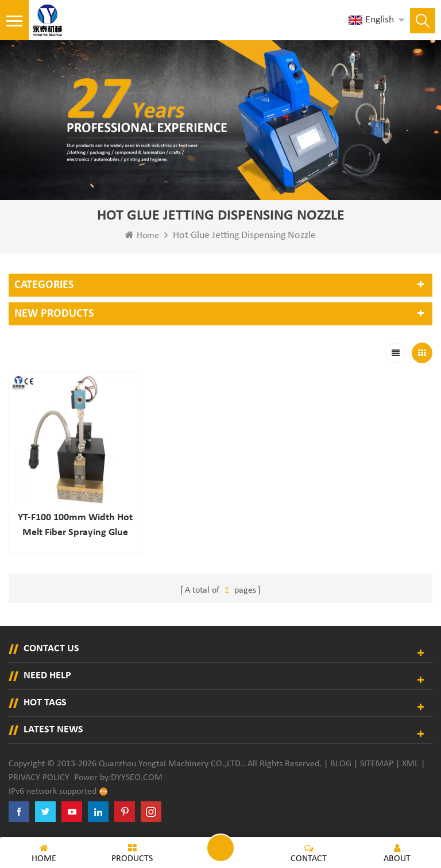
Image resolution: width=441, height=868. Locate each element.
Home (142, 235)
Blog (341, 764)
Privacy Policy (39, 778)
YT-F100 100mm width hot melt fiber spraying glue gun (75, 526)
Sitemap (377, 764)
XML (410, 764)
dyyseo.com (137, 778)
